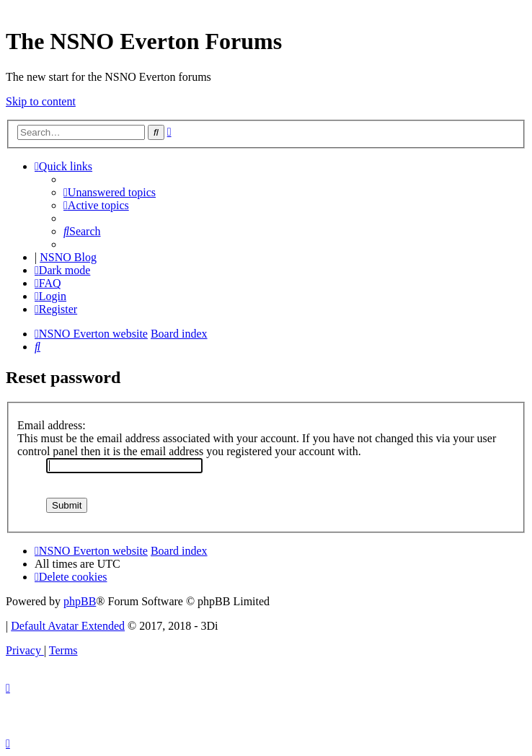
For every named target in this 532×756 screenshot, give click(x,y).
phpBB (80, 601)
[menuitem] (110, 192)
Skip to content (41, 101)
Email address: (52, 425)
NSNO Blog (68, 257)
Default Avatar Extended (68, 626)
